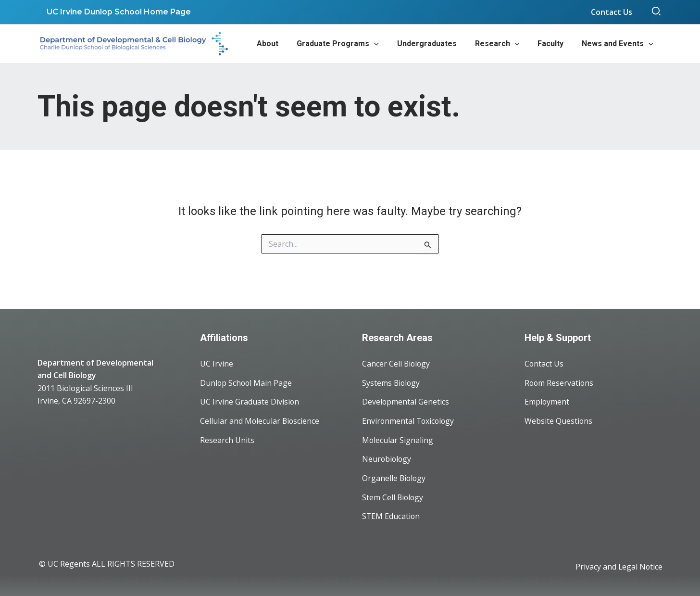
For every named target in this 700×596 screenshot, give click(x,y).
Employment (547, 401)
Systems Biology (392, 382)
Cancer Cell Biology (397, 363)
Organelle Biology (394, 478)
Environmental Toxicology (409, 420)
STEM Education (391, 517)
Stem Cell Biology (393, 497)
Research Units (227, 440)
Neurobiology (387, 459)
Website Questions (559, 420)
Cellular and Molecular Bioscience (260, 420)
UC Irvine (217, 363)
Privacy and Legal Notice (619, 567)
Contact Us (544, 363)
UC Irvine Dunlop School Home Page (117, 12)
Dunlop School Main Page (247, 382)
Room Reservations (560, 382)
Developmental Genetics (406, 401)
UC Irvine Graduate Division (250, 401)
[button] (657, 12)
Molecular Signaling (398, 440)
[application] (387, 44)
